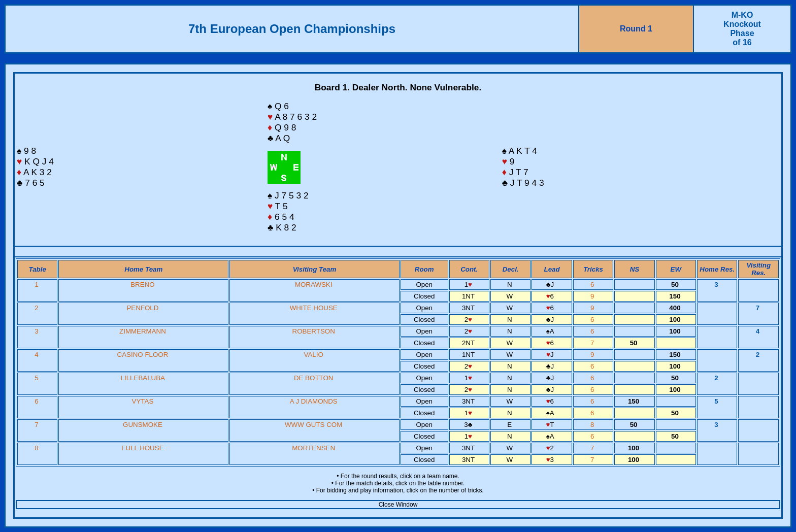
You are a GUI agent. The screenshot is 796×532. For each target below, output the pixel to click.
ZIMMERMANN (143, 331)
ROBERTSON (314, 331)
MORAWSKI (314, 285)
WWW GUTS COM (313, 425)
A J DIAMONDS (314, 401)
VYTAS (143, 401)
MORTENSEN (313, 448)
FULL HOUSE (142, 448)
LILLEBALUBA (143, 378)
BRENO (142, 285)
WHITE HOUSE (314, 308)
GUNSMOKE (143, 425)
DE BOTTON (314, 378)
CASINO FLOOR (143, 355)
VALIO (314, 355)
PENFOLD (142, 308)
